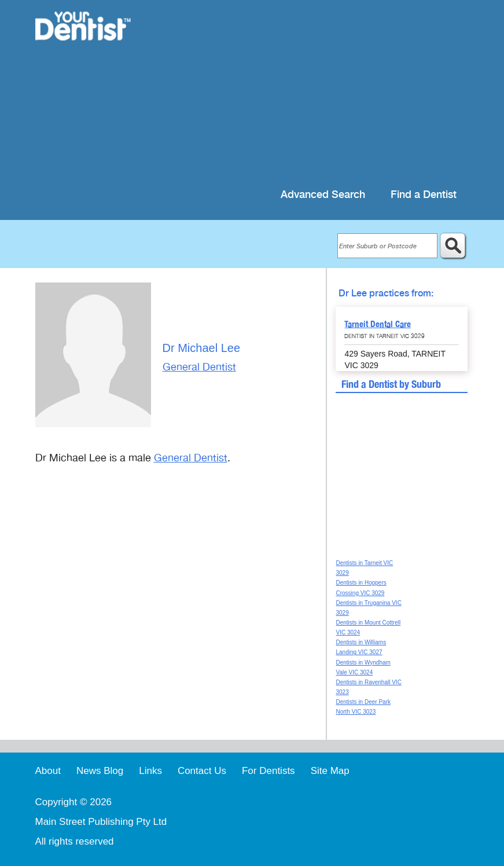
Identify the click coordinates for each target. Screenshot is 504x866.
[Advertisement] (309, 93)
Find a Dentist (424, 195)
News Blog (100, 771)
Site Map (330, 771)
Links (150, 771)
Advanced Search (323, 195)
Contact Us (202, 771)
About (48, 771)
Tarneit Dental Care (378, 324)
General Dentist (199, 367)
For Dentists (268, 771)
